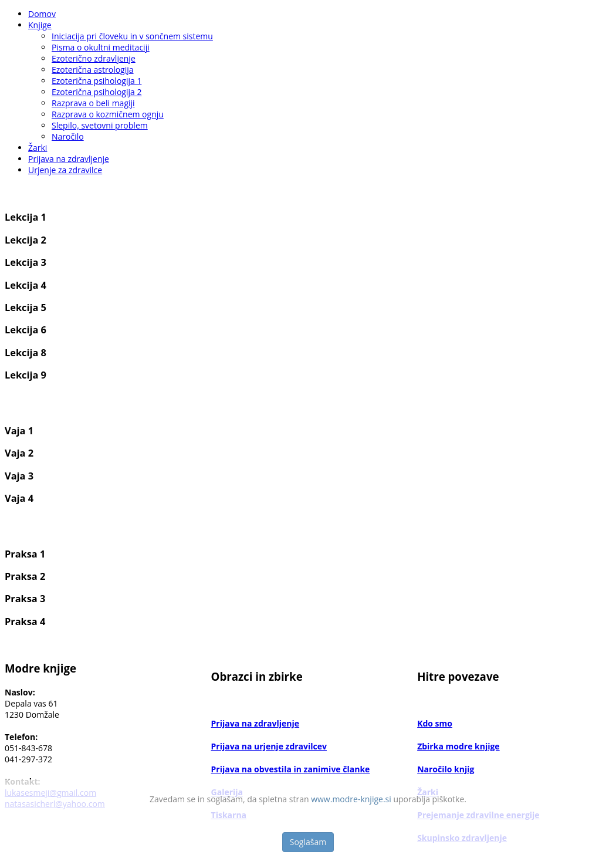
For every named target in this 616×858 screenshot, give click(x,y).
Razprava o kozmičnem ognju (108, 114)
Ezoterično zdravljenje (94, 58)
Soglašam (308, 842)
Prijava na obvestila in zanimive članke (291, 769)
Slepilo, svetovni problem (100, 125)
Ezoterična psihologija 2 (97, 92)
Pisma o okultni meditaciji (101, 47)
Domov (42, 14)
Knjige (40, 25)
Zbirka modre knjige (458, 746)
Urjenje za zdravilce (65, 170)
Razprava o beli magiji (93, 103)
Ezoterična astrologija (93, 70)
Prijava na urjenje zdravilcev (269, 746)
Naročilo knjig (446, 769)
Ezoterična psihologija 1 (97, 81)
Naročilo (68, 136)
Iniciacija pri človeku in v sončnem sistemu (132, 36)
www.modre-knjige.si (351, 799)
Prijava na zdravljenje (69, 159)
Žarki (38, 148)
